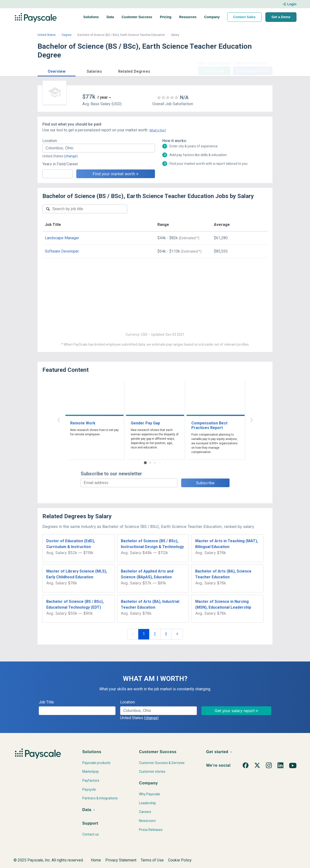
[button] (57, 71)
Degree (67, 35)
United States (47, 35)
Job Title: (47, 702)
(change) (71, 156)
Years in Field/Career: (61, 164)
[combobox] (99, 148)
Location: (50, 141)
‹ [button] (59, 419)
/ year (103, 97)
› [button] (251, 419)
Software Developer (62, 251)
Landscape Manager (62, 238)
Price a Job (214, 71)
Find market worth (253, 71)
